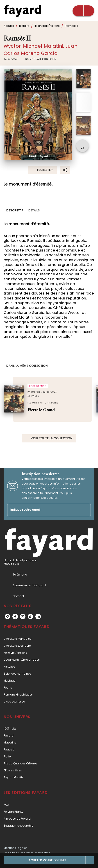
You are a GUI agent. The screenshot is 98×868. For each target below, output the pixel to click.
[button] (40, 59)
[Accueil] (23, 11)
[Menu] (83, 11)
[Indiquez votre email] (43, 510)
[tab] (15, 211)
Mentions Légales (15, 848)
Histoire (24, 26)
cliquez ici (50, 498)
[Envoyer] (85, 510)
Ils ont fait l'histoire (47, 26)
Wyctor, (13, 46)
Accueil (9, 26)
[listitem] (7, 616)
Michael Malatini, (44, 46)
